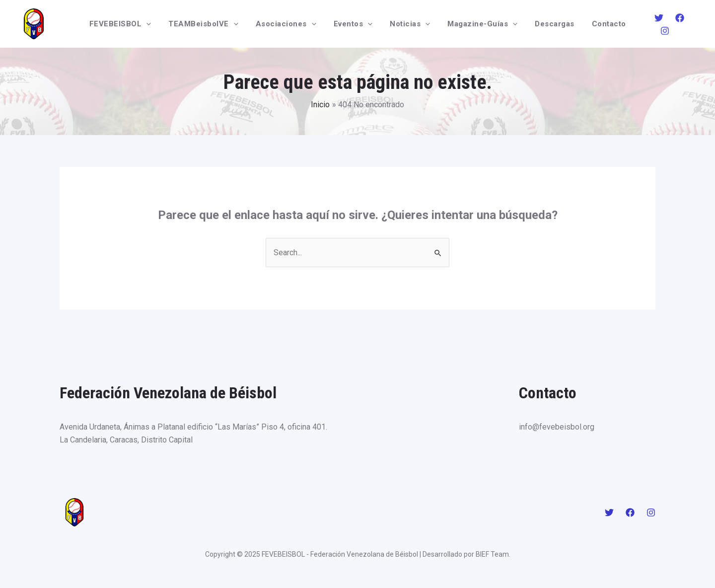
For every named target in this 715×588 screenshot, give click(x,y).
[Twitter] (651, 24)
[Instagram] (693, 24)
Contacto (600, 24)
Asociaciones (289, 24)
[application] (155, 24)
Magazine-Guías (479, 24)
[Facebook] (672, 24)
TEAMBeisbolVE (210, 24)
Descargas (549, 24)
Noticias (409, 24)
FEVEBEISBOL (129, 24)
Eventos (354, 24)
